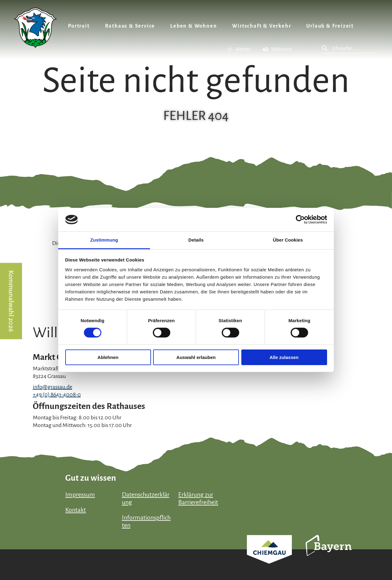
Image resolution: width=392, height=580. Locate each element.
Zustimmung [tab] (104, 240)
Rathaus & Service (130, 26)
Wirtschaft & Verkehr (262, 26)
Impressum (80, 494)
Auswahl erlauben (196, 357)
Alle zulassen (284, 357)
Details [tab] (196, 240)
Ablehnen (108, 357)
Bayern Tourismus (329, 554)
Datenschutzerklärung (146, 498)
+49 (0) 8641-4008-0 (57, 395)
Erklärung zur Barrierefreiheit (198, 498)
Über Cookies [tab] (288, 240)
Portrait (79, 26)
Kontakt (75, 510)
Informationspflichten (146, 521)
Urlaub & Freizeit (330, 26)
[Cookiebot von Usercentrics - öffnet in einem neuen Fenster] (300, 219)
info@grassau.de (53, 387)
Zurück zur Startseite (35, 28)
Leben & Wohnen (194, 26)
